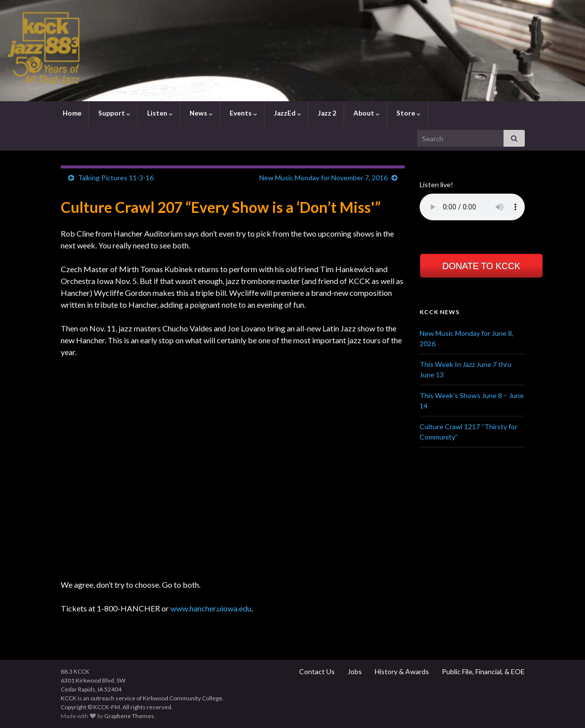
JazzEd (287, 113)
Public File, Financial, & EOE (483, 671)
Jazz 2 (327, 113)
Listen (159, 113)
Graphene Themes (129, 716)
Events (243, 113)
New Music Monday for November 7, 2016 (323, 178)
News (200, 113)
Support (114, 113)
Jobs (354, 671)
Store (408, 113)
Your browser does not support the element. (472, 207)
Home (71, 113)
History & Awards (401, 671)
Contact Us (316, 671)
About (366, 113)
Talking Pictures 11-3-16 (116, 178)
